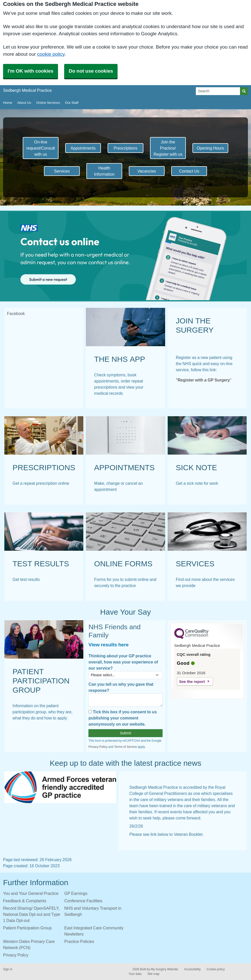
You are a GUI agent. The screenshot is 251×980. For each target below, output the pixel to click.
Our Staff (72, 103)
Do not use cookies (91, 71)
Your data (135, 974)
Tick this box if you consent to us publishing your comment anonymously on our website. (123, 718)
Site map (153, 974)
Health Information (104, 171)
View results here (109, 645)
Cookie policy (216, 969)
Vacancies (147, 171)
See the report (192, 682)
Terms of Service (126, 747)
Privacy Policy (98, 747)
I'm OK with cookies (31, 71)
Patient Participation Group (27, 928)
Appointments (83, 148)
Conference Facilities (83, 901)
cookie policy (51, 54)
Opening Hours (210, 148)
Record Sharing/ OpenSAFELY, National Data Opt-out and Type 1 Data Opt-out (32, 914)
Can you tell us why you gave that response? (121, 687)
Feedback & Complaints (25, 901)
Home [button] (8, 103)
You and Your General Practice (31, 893)
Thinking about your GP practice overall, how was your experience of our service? (123, 662)
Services (62, 171)
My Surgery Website (164, 969)
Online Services (48, 103)
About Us (24, 103)
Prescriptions (125, 148)
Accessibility (192, 969)
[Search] (218, 91)
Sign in (8, 969)
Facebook (16, 313)
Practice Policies (79, 941)
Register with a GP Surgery (204, 380)
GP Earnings (76, 893)
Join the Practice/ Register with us (168, 148)
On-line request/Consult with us (41, 148)
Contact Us (189, 171)
